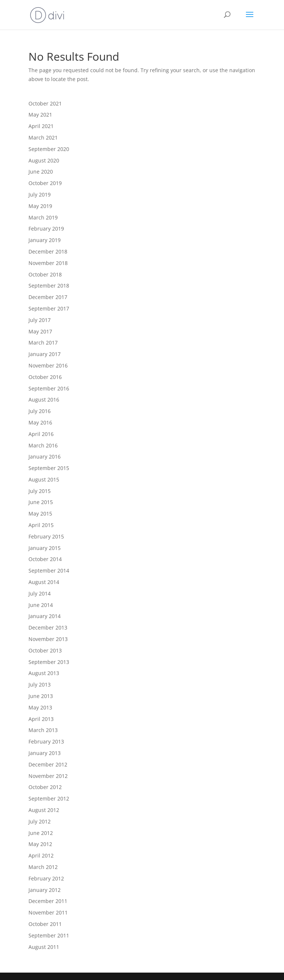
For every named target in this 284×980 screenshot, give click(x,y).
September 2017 (49, 308)
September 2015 (49, 468)
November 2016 (48, 365)
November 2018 (48, 263)
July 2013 (40, 684)
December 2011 (48, 901)
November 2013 (48, 639)
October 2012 (45, 787)
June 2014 (41, 605)
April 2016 (41, 434)
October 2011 (45, 924)
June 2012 (41, 833)
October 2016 (45, 377)
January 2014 (45, 616)
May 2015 (40, 514)
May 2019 (40, 206)
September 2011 (49, 935)
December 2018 (48, 251)
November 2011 (48, 912)
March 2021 (43, 137)
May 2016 (40, 422)
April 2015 (41, 525)
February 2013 (46, 741)
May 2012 (40, 844)
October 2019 (45, 183)
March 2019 (43, 217)
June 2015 (41, 502)
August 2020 (44, 160)
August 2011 (44, 947)
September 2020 (49, 149)
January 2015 (45, 548)
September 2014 (49, 570)
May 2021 (40, 115)
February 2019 (46, 229)
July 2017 (40, 320)
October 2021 (45, 103)
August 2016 (44, 400)
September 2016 (49, 388)
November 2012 (48, 776)
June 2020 (41, 172)
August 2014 (44, 582)
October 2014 (45, 559)
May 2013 (40, 707)
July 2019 (40, 194)
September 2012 (49, 798)
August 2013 (44, 673)
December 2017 (48, 297)
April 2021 (41, 126)
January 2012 (45, 890)
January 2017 (45, 354)
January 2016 (45, 457)
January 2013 (45, 753)
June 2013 (41, 696)
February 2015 (46, 536)
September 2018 (49, 286)
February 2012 (46, 878)
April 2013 (41, 719)
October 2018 (45, 274)
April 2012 (41, 855)
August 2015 (44, 479)
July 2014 (40, 593)
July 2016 (40, 411)
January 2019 (45, 240)
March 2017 (43, 343)
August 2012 (44, 810)
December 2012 (48, 764)
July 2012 (40, 821)
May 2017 (40, 331)
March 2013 (43, 730)
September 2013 (49, 662)
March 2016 (43, 445)
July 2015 (40, 491)
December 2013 (48, 627)
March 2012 (43, 867)
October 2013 (45, 650)
